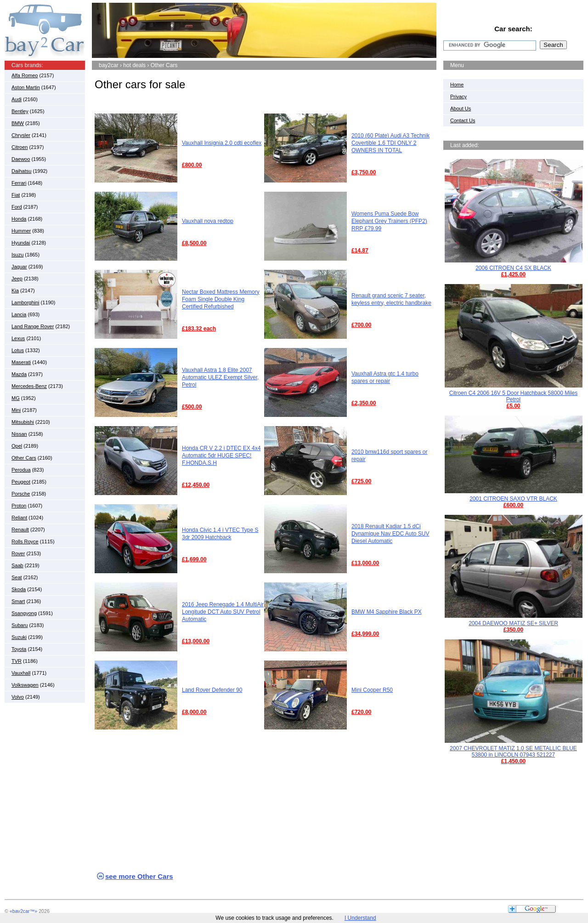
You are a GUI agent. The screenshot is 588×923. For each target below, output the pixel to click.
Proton (19, 506)
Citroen (20, 147)
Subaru (20, 625)
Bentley (20, 111)
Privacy (458, 97)
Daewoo (21, 159)
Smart (18, 601)
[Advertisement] (264, 105)
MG (16, 398)
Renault (20, 530)
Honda (19, 219)
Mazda (19, 374)
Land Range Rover (33, 326)
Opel (17, 446)
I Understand (360, 918)
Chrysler (21, 135)
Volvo (18, 697)
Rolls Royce (25, 541)
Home (457, 85)
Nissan (19, 434)
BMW (18, 123)
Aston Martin (26, 87)
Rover (18, 553)
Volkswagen (25, 685)
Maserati (21, 362)
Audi (17, 99)
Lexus (18, 338)
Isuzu (17, 255)
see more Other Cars (139, 876)
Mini (16, 410)
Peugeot (21, 482)
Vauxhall (21, 673)
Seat (17, 577)
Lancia (19, 314)
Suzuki (19, 637)
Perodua (21, 470)
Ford (17, 207)
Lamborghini (25, 302)
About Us (461, 108)
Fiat (16, 195)
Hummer (21, 231)
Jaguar (19, 267)
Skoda (19, 589)
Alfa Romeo (25, 75)
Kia (15, 291)
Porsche (21, 494)
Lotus (18, 350)
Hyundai (21, 243)
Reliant (19, 518)
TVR (17, 661)
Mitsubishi (23, 422)
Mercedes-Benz (29, 386)
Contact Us (463, 120)
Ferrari (19, 183)
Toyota (19, 649)
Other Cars (24, 458)
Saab (17, 565)
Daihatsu (21, 171)
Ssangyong (24, 613)
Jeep (17, 279)
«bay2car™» (23, 911)
